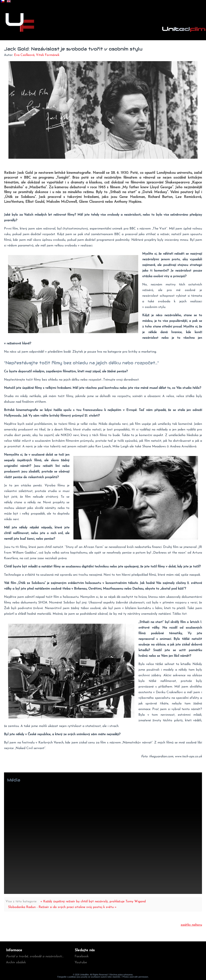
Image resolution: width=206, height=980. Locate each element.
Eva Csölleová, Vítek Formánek (37, 55)
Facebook (82, 956)
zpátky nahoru (191, 925)
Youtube (81, 962)
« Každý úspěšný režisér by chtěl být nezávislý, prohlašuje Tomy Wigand (93, 902)
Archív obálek (16, 962)
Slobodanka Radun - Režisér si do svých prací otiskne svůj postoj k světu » (62, 907)
